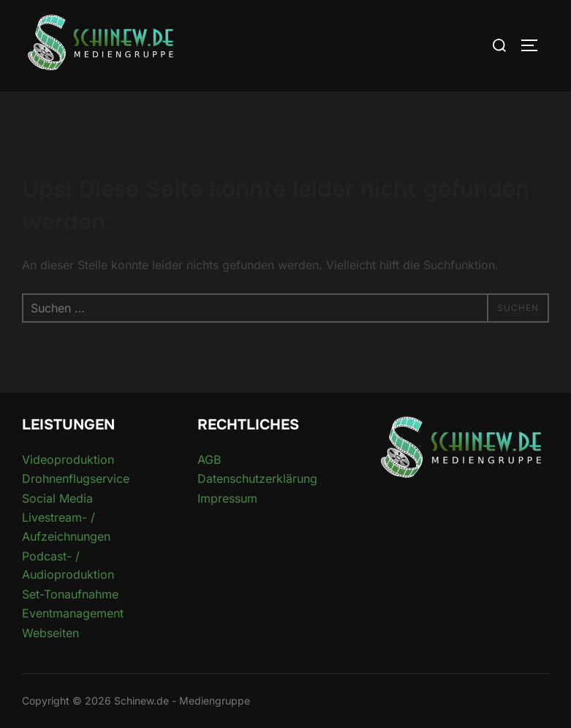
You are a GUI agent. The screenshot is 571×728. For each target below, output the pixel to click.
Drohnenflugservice (76, 479)
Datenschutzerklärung (257, 479)
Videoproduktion (68, 459)
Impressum (227, 498)
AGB (209, 459)
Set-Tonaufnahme (70, 594)
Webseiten (50, 633)
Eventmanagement (73, 613)
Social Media (57, 498)
